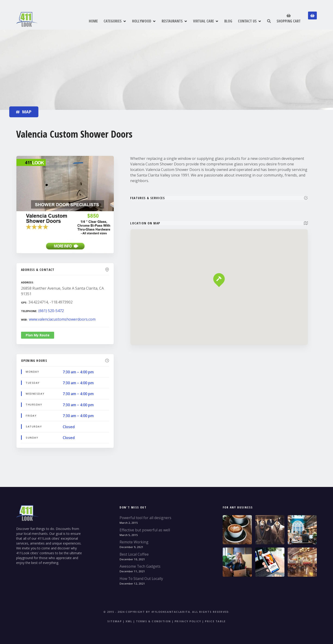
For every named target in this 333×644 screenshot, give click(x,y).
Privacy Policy (188, 621)
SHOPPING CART (289, 18)
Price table (215, 621)
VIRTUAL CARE (203, 21)
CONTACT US (247, 21)
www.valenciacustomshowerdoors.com (62, 319)
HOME (93, 21)
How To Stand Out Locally (141, 579)
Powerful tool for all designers (145, 518)
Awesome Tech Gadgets (140, 566)
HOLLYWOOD (142, 21)
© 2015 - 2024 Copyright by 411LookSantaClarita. (147, 612)
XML (129, 621)
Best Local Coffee (134, 554)
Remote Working (134, 542)
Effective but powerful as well (145, 530)
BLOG (228, 21)
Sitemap (114, 621)
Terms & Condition (153, 621)
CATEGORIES (113, 21)
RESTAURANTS (172, 21)
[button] (219, 271)
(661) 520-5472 (51, 311)
